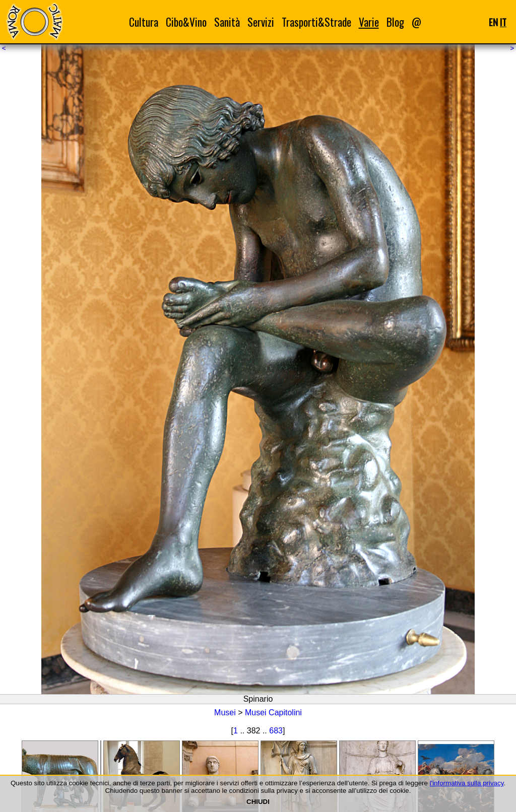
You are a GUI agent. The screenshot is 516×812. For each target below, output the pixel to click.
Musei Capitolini (273, 713)
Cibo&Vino (186, 22)
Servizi (261, 22)
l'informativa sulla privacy (467, 783)
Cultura (144, 22)
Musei (225, 713)
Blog (395, 22)
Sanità (227, 22)
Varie (369, 22)
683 (276, 731)
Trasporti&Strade (316, 22)
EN (493, 22)
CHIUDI (258, 802)
